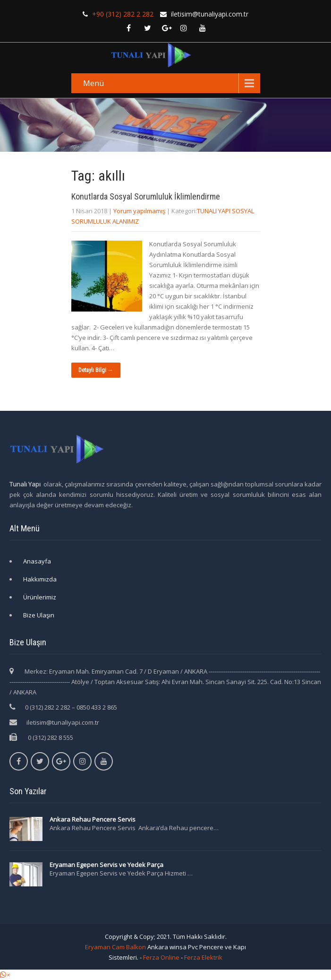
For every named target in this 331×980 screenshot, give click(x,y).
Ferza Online (161, 957)
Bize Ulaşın (39, 615)
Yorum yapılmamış (139, 211)
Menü (93, 83)
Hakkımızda (40, 579)
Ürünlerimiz (40, 597)
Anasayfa (37, 561)
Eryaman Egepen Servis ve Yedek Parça (106, 865)
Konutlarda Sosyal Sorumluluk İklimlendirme (146, 196)
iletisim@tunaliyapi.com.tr (63, 722)
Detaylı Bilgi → (96, 370)
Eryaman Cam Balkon (115, 947)
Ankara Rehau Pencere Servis (93, 819)
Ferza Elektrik (203, 957)
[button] (5, 975)
